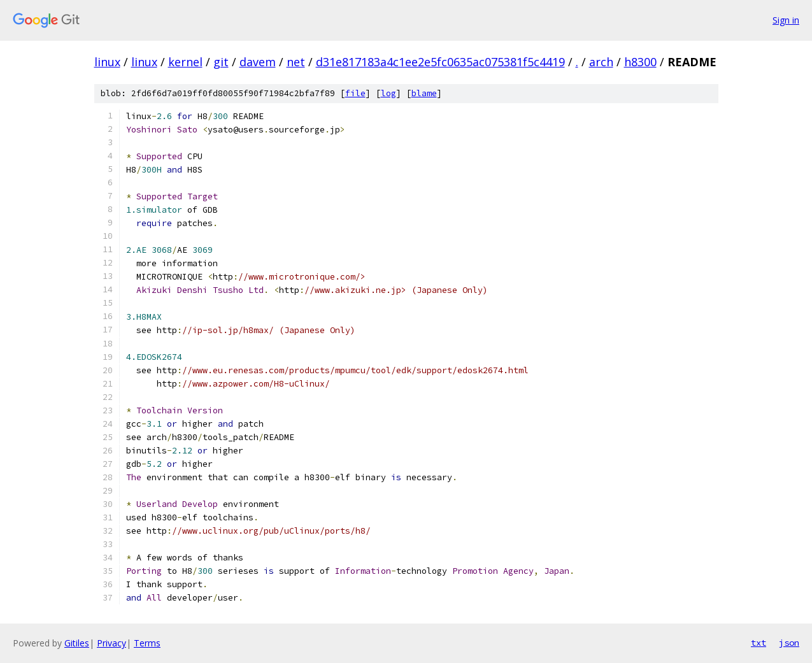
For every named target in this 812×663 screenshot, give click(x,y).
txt (759, 643)
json (789, 643)
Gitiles (77, 643)
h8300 (640, 62)
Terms (147, 643)
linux (107, 62)
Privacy (111, 643)
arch (601, 62)
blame (424, 93)
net (296, 62)
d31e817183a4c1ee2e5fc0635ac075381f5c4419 (440, 62)
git (221, 62)
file (355, 93)
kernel (185, 62)
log (388, 93)
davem (258, 62)
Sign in (786, 20)
